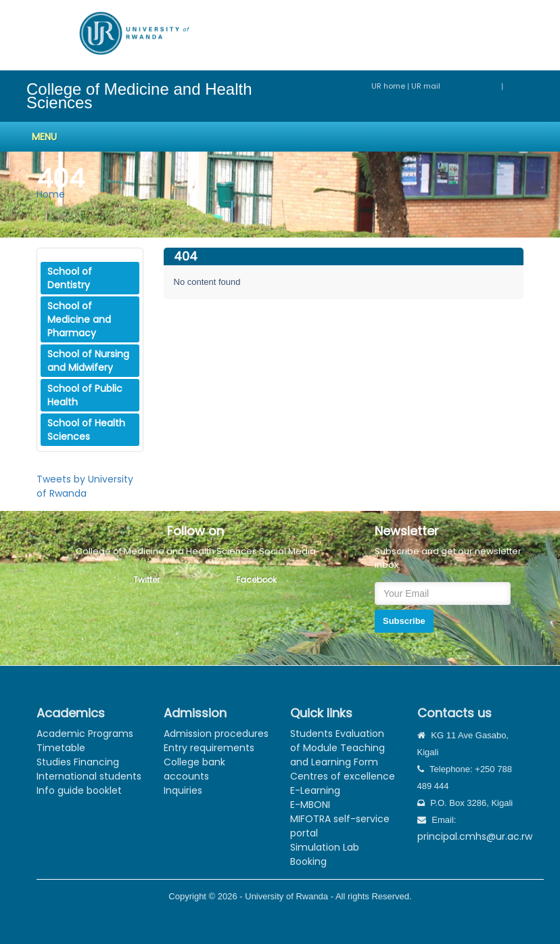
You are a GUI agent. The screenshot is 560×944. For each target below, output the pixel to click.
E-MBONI (310, 805)
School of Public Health (85, 395)
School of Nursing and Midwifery (88, 361)
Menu (44, 137)
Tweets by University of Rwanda (85, 486)
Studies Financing (78, 762)
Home (51, 194)
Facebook (256, 580)
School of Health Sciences (86, 430)
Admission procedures (216, 734)
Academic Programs (85, 734)
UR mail (456, 86)
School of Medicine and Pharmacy (79, 319)
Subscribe (404, 621)
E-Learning (315, 790)
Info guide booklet (79, 790)
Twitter (146, 580)
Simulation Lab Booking (325, 854)
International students (89, 776)
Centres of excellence (343, 776)
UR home (389, 86)
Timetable (61, 748)
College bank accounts (194, 769)
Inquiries (183, 790)
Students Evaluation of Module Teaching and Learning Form (337, 748)
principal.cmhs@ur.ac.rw (475, 836)
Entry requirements (209, 748)
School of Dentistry (70, 278)
